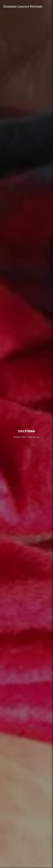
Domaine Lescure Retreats (23, 6)
